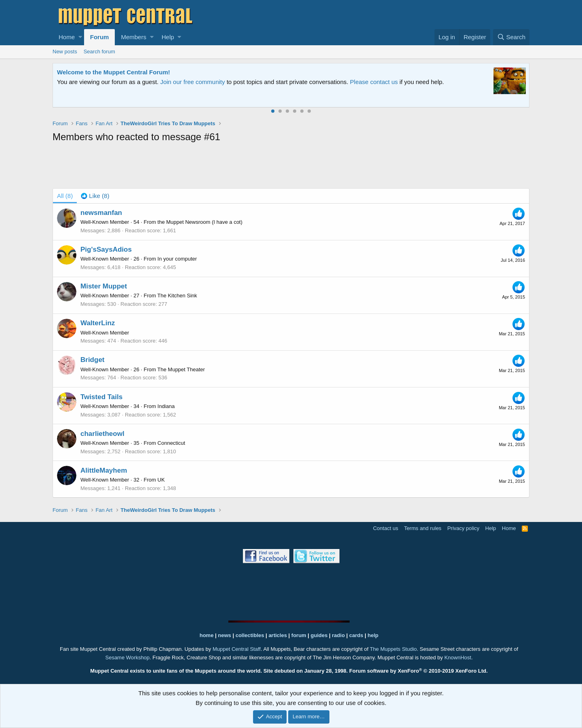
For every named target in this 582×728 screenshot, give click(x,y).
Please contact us (374, 82)
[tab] (95, 196)
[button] (80, 37)
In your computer (177, 259)
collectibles (250, 635)
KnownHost (458, 658)
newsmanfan (101, 213)
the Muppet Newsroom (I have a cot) (200, 222)
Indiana (166, 406)
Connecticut (172, 443)
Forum (100, 37)
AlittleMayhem (104, 470)
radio (338, 635)
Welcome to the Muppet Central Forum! (114, 72)
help (373, 635)
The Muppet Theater (181, 369)
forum (299, 635)
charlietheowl (102, 434)
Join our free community (192, 82)
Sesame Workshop (127, 658)
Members (134, 37)
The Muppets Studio (393, 649)
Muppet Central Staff (237, 649)
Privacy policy (463, 528)
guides (319, 635)
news (225, 635)
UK (161, 480)
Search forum (99, 52)
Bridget (93, 360)
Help (168, 37)
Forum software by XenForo (419, 671)
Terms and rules (423, 528)
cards (356, 635)
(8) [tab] (65, 196)
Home (67, 37)
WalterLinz (98, 323)
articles (278, 635)
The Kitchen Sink (177, 296)
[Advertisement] (291, 167)
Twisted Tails (101, 397)
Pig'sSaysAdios (106, 249)
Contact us (386, 528)
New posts (65, 52)
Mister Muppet (104, 286)
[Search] (511, 37)
